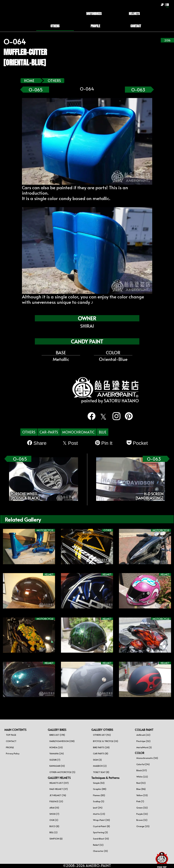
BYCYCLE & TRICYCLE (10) (106, 741)
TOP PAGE (11, 735)
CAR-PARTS (49, 432)
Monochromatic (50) (147, 758)
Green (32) (142, 808)
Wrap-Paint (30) (101, 820)
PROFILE (10, 747)
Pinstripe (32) (143, 741)
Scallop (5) (99, 801)
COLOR (140, 753)
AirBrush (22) (143, 735)
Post (70, 443)
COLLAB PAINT (144, 730)
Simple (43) (99, 783)
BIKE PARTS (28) (101, 747)
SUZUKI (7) (55, 760)
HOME (29, 81)
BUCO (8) (54, 826)
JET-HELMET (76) (58, 795)
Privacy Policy (13, 753)
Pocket (137, 443)
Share (37, 443)
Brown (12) (142, 820)
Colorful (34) (143, 764)
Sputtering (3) (100, 832)
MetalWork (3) (144, 747)
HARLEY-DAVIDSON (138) (62, 741)
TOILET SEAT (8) (101, 772)
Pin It (104, 443)
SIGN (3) (97, 760)
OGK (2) (54, 820)
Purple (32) (142, 814)
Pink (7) (140, 801)
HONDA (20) (56, 747)
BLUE (103, 432)
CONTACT (11, 741)
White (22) (142, 777)
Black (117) (142, 770)
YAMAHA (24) (57, 753)
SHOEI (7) (54, 814)
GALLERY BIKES (57, 730)
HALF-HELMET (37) (59, 789)
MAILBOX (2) (100, 766)
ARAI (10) (54, 808)
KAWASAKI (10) (57, 766)
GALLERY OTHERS (102, 730)
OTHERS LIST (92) (102, 735)
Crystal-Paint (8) (101, 826)
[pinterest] (127, 416)
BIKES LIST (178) (57, 735)
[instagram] (114, 416)
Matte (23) (99, 814)
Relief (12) (98, 845)
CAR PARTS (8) (101, 753)
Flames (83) (99, 795)
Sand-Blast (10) (101, 839)
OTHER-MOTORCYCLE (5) (62, 772)
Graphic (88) (100, 789)
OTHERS (54, 81)
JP (162, 5)
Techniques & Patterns (105, 778)
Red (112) (141, 783)
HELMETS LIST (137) (59, 783)
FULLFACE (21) (56, 801)
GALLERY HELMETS (59, 778)
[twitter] (102, 417)
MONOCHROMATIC (78, 432)
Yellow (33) (142, 795)
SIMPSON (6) (56, 839)
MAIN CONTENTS (15, 730)
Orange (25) (143, 826)
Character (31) (100, 851)
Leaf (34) (98, 808)
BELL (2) (53, 832)
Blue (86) (141, 789)
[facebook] (89, 416)
